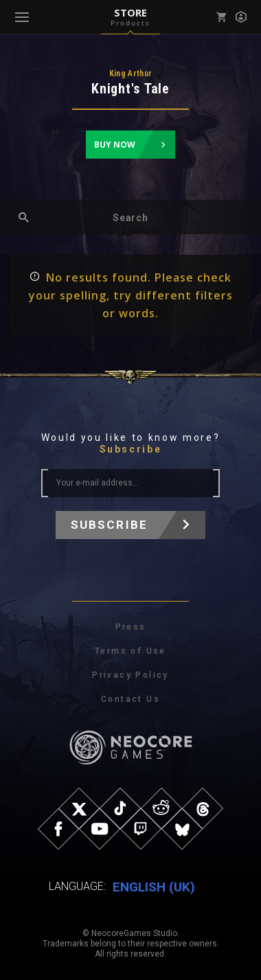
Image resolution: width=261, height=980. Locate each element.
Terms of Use (130, 651)
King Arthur (131, 73)
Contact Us (130, 699)
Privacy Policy (130, 675)
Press (131, 627)
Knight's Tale (130, 89)
